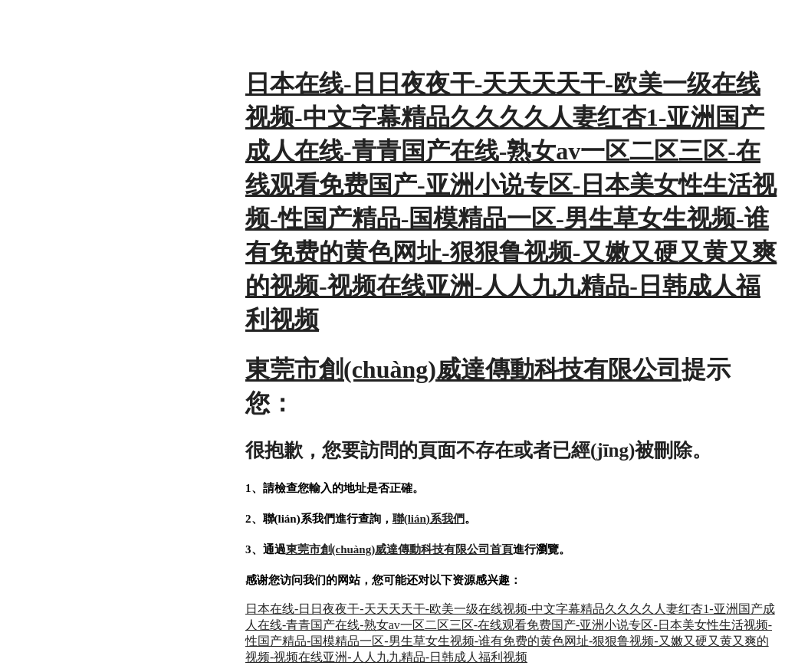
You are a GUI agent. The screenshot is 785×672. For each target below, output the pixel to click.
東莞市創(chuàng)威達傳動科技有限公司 (463, 369)
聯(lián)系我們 (429, 519)
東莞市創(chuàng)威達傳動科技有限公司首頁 (400, 549)
